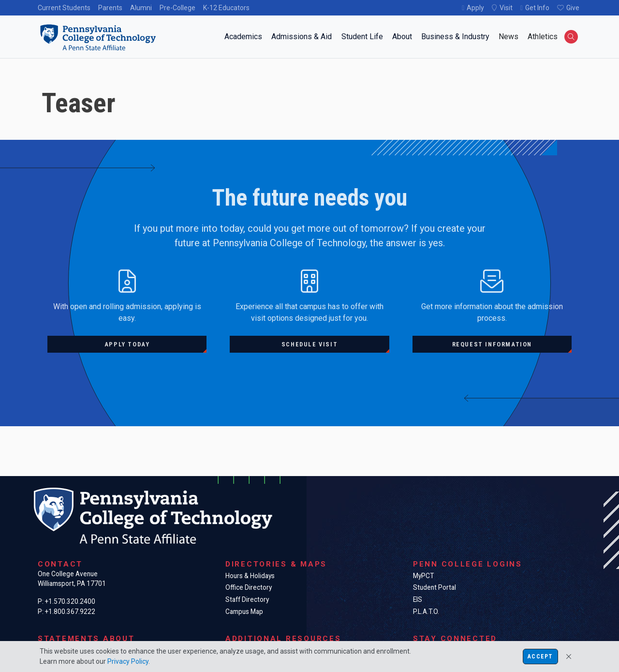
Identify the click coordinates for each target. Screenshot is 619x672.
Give (573, 8)
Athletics (543, 37)
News (508, 37)
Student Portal (435, 587)
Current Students (64, 8)
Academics (243, 37)
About (402, 37)
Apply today (127, 344)
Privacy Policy (128, 661)
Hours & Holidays (250, 576)
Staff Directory (247, 599)
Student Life (362, 37)
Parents (110, 8)
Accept (540, 657)
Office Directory (249, 587)
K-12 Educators (226, 8)
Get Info (537, 8)
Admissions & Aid (302, 37)
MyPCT (423, 576)
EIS (418, 599)
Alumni (141, 8)
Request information (492, 344)
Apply (475, 8)
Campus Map (244, 612)
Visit (506, 8)
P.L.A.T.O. (426, 612)
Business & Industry (455, 37)
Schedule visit (309, 344)
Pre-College (177, 8)
